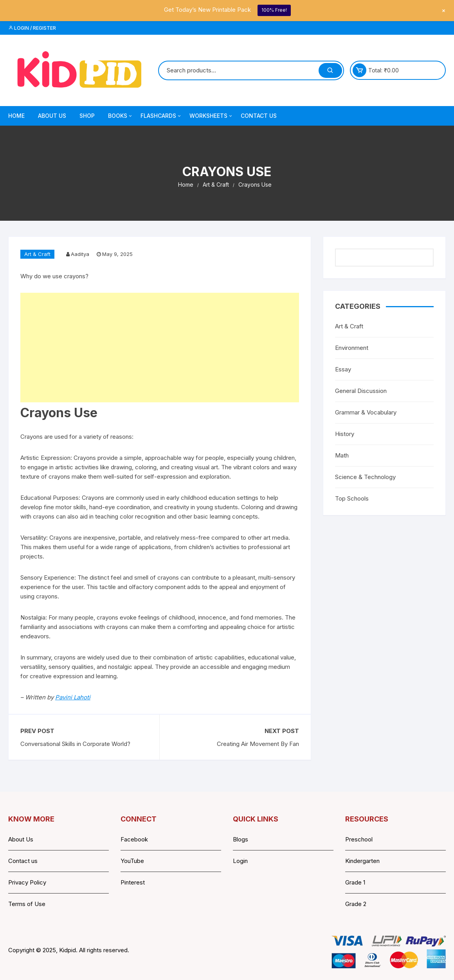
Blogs (241, 839)
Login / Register (32, 28)
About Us (52, 116)
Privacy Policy (27, 882)
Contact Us (259, 116)
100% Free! (274, 10)
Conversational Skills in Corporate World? (75, 744)
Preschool (359, 839)
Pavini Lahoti (73, 697)
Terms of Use (27, 904)
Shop (87, 116)
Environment (352, 348)
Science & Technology (365, 477)
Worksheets (211, 116)
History (345, 434)
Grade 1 (355, 882)
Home (16, 116)
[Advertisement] (160, 348)
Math (342, 455)
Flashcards (161, 116)
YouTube (132, 861)
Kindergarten (362, 861)
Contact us (23, 861)
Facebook (134, 839)
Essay (343, 369)
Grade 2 (356, 904)
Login (240, 861)
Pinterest (133, 882)
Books (121, 116)
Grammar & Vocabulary (366, 412)
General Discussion (361, 391)
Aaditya (80, 254)
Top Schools (352, 498)
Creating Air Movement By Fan (258, 744)
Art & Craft (37, 254)
